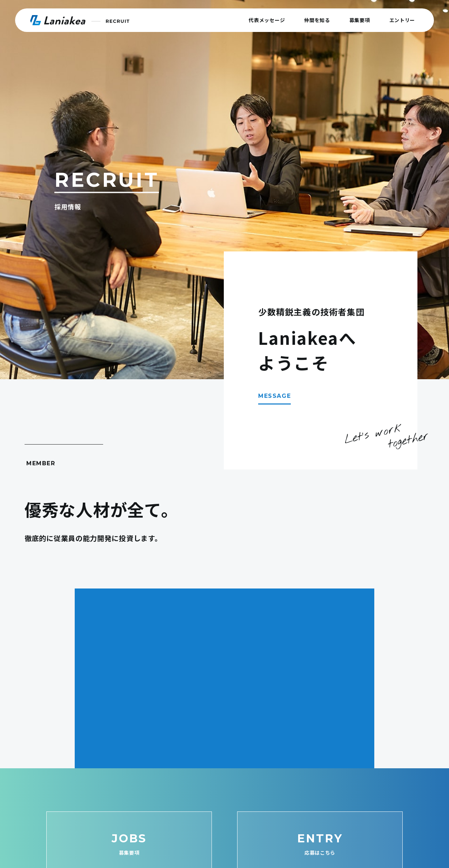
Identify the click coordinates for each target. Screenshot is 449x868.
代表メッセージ (267, 20)
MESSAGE (274, 396)
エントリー (402, 20)
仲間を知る (317, 20)
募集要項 (360, 20)
